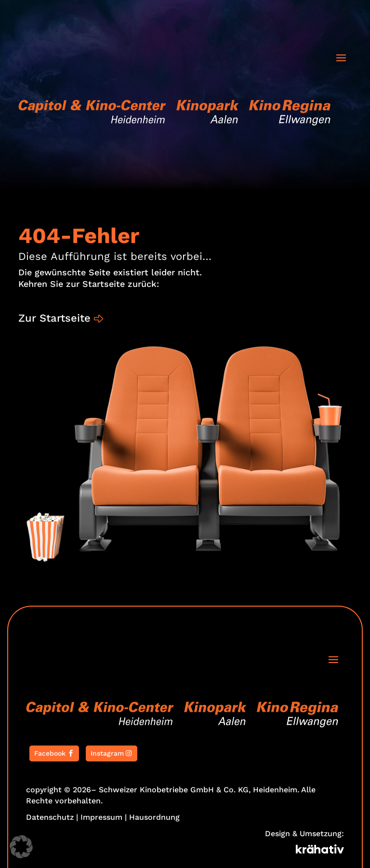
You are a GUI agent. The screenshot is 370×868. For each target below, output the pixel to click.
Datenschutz (50, 817)
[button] (21, 847)
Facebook (50, 753)
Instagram (107, 753)
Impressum (101, 817)
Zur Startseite (54, 318)
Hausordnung (154, 817)
